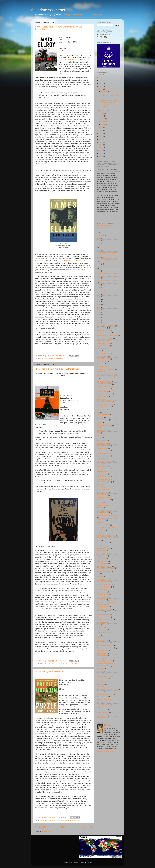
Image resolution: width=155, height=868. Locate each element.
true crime (100, 702)
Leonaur (100, 533)
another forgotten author (105, 338)
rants (98, 635)
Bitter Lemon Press (103, 354)
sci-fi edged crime (103, 651)
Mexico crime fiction (103, 553)
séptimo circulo (102, 656)
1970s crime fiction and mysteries (108, 280)
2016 (101, 139)
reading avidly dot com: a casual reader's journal (84, 15)
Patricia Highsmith (103, 595)
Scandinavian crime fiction (105, 648)
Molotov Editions (102, 561)
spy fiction (100, 681)
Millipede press (102, 556)
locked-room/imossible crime (106, 535)
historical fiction (102, 484)
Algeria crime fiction (103, 330)
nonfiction (100, 576)
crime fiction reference (104, 407)
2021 (47, 359)
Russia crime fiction (103, 643)
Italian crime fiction (103, 513)
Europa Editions (102, 435)
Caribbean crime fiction (104, 384)
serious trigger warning (104, 661)
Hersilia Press (101, 471)
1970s (99, 278)
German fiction (102, 459)
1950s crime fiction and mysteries (108, 267)
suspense (100, 692)
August (103, 110)
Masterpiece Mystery (104, 548)
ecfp (98, 433)
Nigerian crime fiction (104, 571)
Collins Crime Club (103, 397)
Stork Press (101, 687)
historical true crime (103, 490)
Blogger (89, 863)
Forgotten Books (102, 448)
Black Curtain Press (103, 359)
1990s (99, 287)
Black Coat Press (102, 356)
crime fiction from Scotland (105, 404)
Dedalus (100, 422)
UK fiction (100, 707)
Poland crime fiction (103, 617)
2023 (101, 83)
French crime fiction (103, 451)
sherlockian (101, 669)
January (104, 124)
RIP (98, 638)
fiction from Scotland (103, 446)
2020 (101, 128)
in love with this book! (104, 500)
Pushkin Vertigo (102, 630)
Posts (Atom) (48, 831)
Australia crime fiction (104, 341)
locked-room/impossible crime (107, 538)
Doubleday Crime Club (104, 425)
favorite (99, 438)
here (80, 470)
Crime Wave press (103, 410)
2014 (101, 145)
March (103, 119)
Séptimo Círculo (75, 664)
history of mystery (103, 492)
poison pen (100, 612)
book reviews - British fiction (106, 369)
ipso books (100, 502)
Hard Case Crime (102, 466)
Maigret (99, 546)
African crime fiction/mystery (106, 325)
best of (99, 351)
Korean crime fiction (103, 525)
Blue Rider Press (102, 366)
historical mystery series (105, 487)
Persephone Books (103, 607)
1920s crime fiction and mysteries (108, 246)
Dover (99, 428)
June (103, 113)
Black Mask (101, 364)
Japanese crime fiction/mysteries (107, 515)
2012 (101, 151)
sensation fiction (102, 653)
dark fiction (100, 417)
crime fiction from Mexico (105, 402)
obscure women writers (104, 584)
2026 (101, 75)
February (104, 122)
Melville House (102, 551)
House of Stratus (102, 495)
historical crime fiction (104, 482)
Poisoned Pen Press (103, 614)
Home (64, 827)
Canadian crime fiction (104, 381)
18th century (101, 235)
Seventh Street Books (104, 666)
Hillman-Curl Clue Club (104, 479)
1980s (42, 359)
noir (98, 574)
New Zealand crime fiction (105, 569)
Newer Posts (41, 827)
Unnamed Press (102, 710)
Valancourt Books (103, 712)
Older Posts (87, 827)
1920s (99, 243)
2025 (101, 78)
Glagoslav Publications (104, 461)
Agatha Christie (102, 328)
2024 (101, 81)
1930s (42, 664)
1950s (99, 264)
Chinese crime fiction (104, 389)
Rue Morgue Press (103, 640)
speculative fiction (103, 679)
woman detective (102, 718)
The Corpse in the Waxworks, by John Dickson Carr (57, 369)
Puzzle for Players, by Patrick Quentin (51, 672)
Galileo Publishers (103, 453)
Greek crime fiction (103, 464)
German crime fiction (104, 456)
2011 (101, 154)
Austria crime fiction (103, 343)
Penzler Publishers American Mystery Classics (106, 603)
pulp (98, 625)
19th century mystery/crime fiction (108, 290)
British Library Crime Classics (106, 374)
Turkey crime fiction (103, 705)
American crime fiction (56, 359)
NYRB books (101, 579)
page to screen (102, 592)
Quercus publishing (103, 632)
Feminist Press (102, 440)
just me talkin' (101, 520)
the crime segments (48, 10)
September (105, 92)
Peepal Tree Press (103, 597)
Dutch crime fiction (103, 430)
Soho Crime (101, 674)
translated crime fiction (104, 700)
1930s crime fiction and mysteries (108, 253)
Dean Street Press (103, 420)
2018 (101, 134)
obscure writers (102, 589)
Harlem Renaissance (104, 469)
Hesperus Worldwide (104, 477)
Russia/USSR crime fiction (105, 645)
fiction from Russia (103, 443)
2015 (101, 142)
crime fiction (101, 399)
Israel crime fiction (103, 510)
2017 (101, 136)
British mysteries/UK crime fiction (107, 377)
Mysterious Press (102, 564)
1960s (99, 271)
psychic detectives (103, 622)
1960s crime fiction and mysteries (108, 273)
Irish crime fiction (102, 505)
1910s (99, 241)
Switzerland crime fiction (105, 694)
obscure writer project (104, 587)
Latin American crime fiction (106, 527)
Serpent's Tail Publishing (105, 663)
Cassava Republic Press (105, 386)
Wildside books (102, 715)
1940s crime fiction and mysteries (108, 260)
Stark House (101, 684)
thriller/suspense (102, 697)
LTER (99, 540)
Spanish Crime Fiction (104, 676)
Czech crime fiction (103, 415)
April (103, 116)
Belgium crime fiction (104, 348)
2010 (101, 156)
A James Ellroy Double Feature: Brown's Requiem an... (110, 96)
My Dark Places (71, 60)
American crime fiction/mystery (59, 664)
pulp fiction (100, 627)
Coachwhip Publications (105, 394)
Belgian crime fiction (103, 346)
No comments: (61, 356)
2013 (101, 148)
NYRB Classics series (104, 582)
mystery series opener (104, 566)
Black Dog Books (102, 361)
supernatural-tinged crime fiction (107, 689)
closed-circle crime (103, 391)
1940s (99, 257)
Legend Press (101, 530)
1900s (99, 238)
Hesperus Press (102, 474)
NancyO (109, 725)
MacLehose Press (103, 543)
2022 (101, 86)
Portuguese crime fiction (105, 619)
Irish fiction (100, 508)
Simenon (100, 671)
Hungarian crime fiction (104, 497)
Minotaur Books (102, 558)
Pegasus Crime (102, 600)
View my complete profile (105, 751)
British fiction (101, 372)
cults (98, 412)
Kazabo (99, 522)
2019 (101, 131)
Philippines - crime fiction (105, 609)
